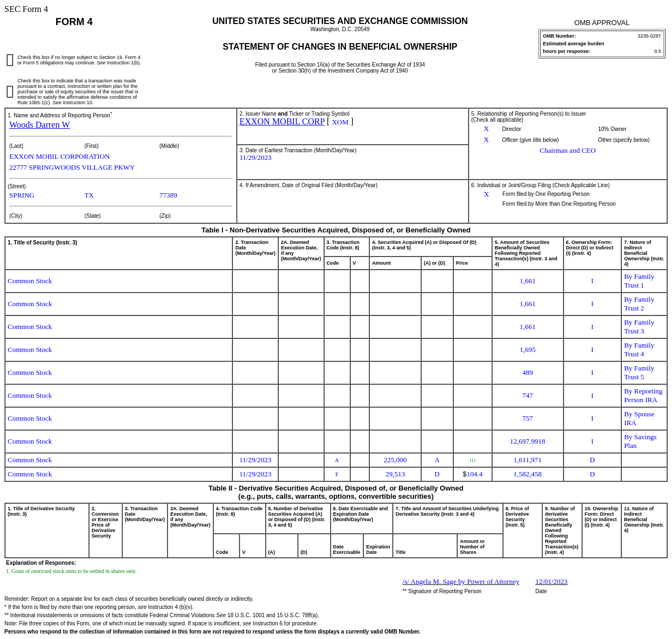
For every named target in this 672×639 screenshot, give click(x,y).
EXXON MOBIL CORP (282, 121)
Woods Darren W (40, 125)
